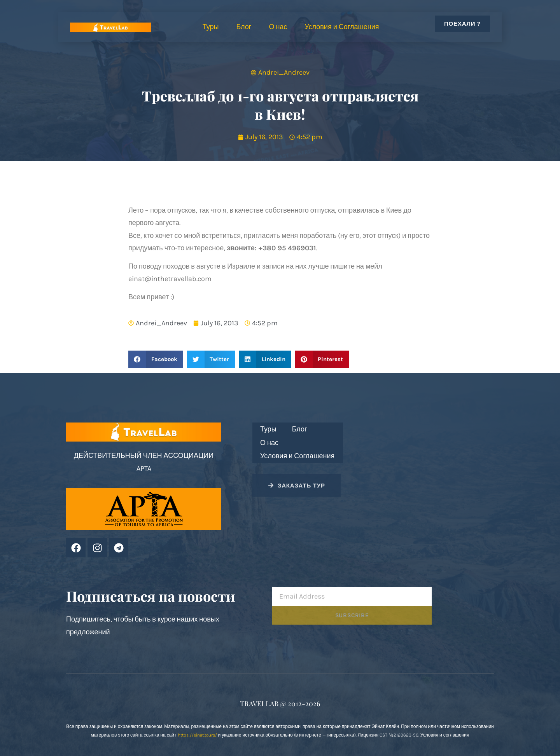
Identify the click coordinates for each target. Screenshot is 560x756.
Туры (211, 27)
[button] (156, 359)
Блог (244, 27)
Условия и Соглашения (342, 27)
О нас (278, 27)
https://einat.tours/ (197, 735)
